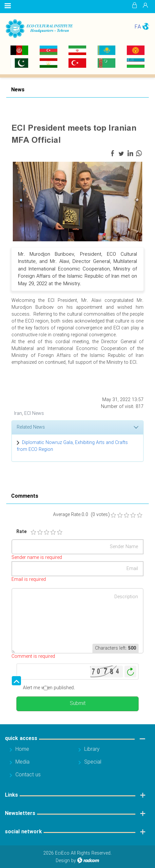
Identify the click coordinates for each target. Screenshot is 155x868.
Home (22, 749)
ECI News (34, 414)
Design (63, 861)
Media (22, 762)
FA (138, 27)
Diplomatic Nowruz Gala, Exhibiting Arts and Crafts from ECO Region (72, 446)
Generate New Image (130, 672)
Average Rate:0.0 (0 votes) (81, 515)
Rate (20, 532)
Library (92, 749)
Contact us (28, 775)
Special (93, 762)
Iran (18, 414)
